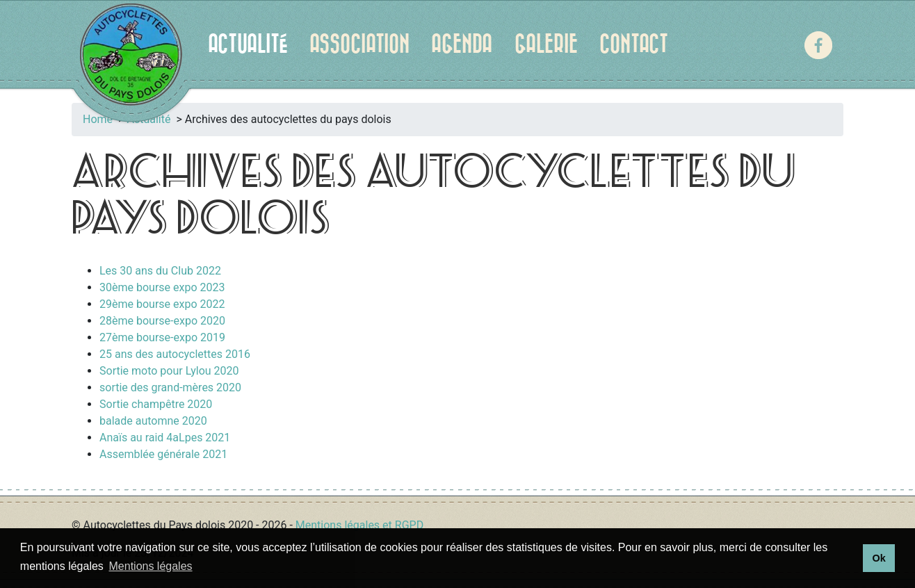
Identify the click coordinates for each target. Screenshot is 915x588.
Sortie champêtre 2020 (156, 404)
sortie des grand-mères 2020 (170, 387)
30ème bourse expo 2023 (162, 287)
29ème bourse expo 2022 (162, 304)
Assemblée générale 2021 (163, 454)
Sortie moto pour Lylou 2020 (169, 371)
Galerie (546, 44)
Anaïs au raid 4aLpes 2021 (165, 438)
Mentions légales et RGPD (359, 525)
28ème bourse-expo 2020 (162, 321)
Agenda (462, 44)
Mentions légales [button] (151, 566)
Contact (634, 44)
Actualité (248, 44)
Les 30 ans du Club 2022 (160, 271)
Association (359, 44)
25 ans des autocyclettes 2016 (175, 354)
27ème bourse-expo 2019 (162, 337)
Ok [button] (878, 558)
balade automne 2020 (153, 421)
